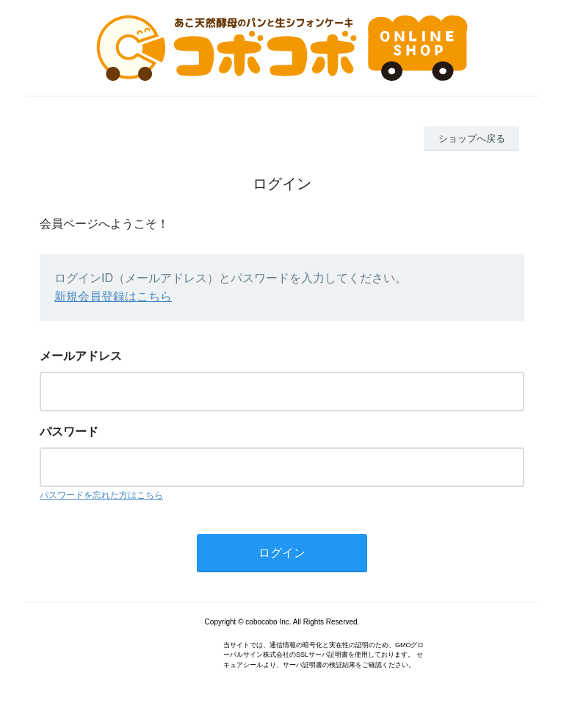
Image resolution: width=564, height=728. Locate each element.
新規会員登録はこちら (113, 296)
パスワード (69, 432)
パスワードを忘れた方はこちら (101, 495)
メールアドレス (81, 356)
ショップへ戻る (472, 138)
